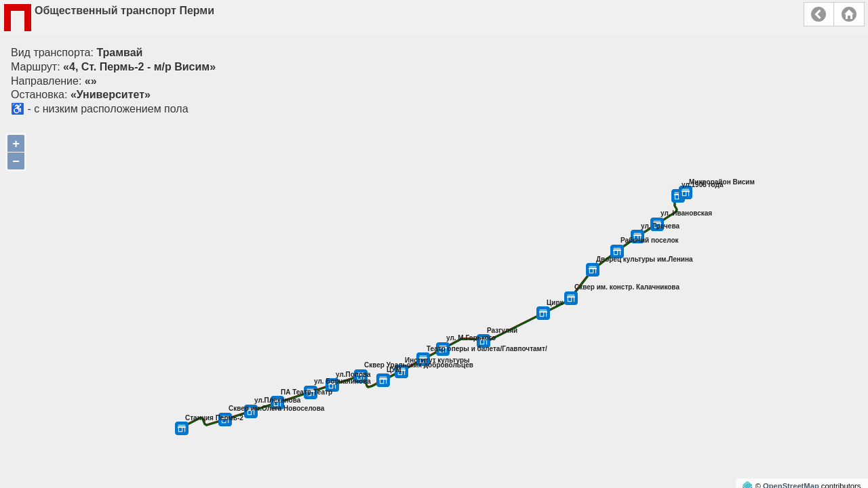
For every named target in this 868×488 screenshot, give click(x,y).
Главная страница (849, 14)
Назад (819, 14)
